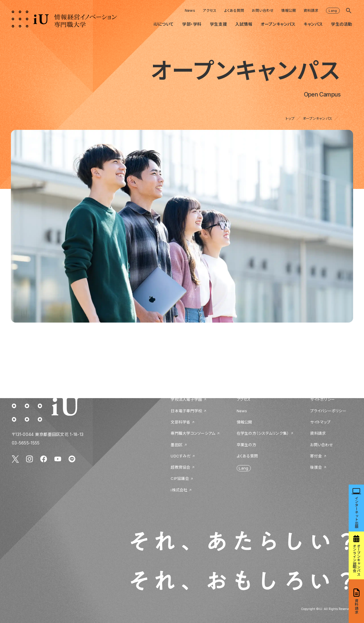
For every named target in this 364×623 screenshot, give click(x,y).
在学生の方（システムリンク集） (263, 433)
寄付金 (316, 456)
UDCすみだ (181, 456)
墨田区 (177, 445)
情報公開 (289, 10)
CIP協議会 (180, 478)
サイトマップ (320, 422)
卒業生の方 (246, 445)
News (190, 10)
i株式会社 (179, 490)
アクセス (210, 10)
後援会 (316, 467)
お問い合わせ (263, 10)
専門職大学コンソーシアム (193, 433)
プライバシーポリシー (328, 411)
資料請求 (311, 10)
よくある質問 (234, 10)
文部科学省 (180, 422)
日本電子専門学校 (186, 411)
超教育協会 (180, 467)
